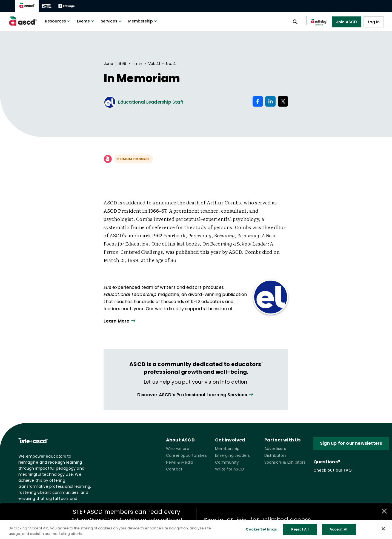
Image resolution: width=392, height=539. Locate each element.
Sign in (214, 520)
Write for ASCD (230, 469)
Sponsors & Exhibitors (285, 462)
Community (227, 462)
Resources (58, 21)
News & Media (180, 462)
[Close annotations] (384, 511)
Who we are (178, 449)
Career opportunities (186, 455)
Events (86, 21)
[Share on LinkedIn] (270, 101)
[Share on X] (283, 101)
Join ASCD (347, 22)
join (242, 520)
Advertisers (275, 449)
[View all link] (196, 395)
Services (112, 21)
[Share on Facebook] (258, 101)
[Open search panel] (295, 22)
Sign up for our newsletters (351, 443)
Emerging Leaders (232, 455)
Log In (374, 22)
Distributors (275, 455)
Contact (174, 469)
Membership (143, 21)
